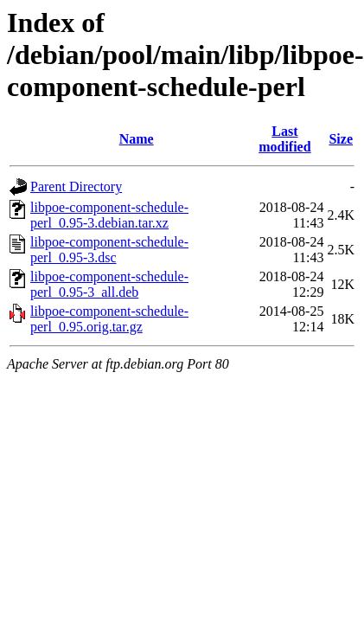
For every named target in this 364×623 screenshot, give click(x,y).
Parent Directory (76, 186)
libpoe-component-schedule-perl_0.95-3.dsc (109, 250)
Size (341, 139)
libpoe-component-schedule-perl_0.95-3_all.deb (109, 284)
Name (137, 139)
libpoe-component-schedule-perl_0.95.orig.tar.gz (109, 319)
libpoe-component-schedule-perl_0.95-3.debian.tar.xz (109, 215)
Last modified (284, 139)
